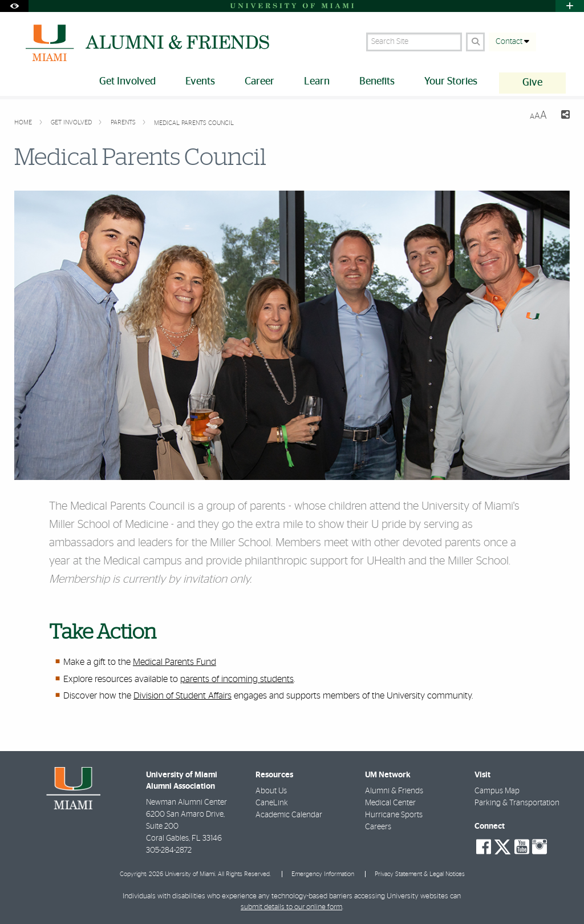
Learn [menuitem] (317, 82)
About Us (271, 791)
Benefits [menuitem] (377, 82)
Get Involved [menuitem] (127, 82)
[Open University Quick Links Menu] (570, 6)
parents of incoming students (237, 679)
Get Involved (72, 122)
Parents (124, 122)
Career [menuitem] (259, 82)
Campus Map (497, 791)
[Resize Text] (538, 116)
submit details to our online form (291, 907)
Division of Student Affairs (182, 696)
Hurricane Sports (394, 815)
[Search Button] (475, 42)
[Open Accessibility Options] (14, 6)
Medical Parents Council (194, 123)
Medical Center (390, 803)
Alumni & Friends (394, 791)
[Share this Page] (563, 116)
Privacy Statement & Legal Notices (420, 874)
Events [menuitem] (200, 82)
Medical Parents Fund (175, 662)
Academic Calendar (289, 815)
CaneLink (272, 803)
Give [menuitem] (532, 83)
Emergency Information (323, 874)
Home (24, 122)
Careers (378, 827)
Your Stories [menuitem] (451, 82)
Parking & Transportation (517, 803)
